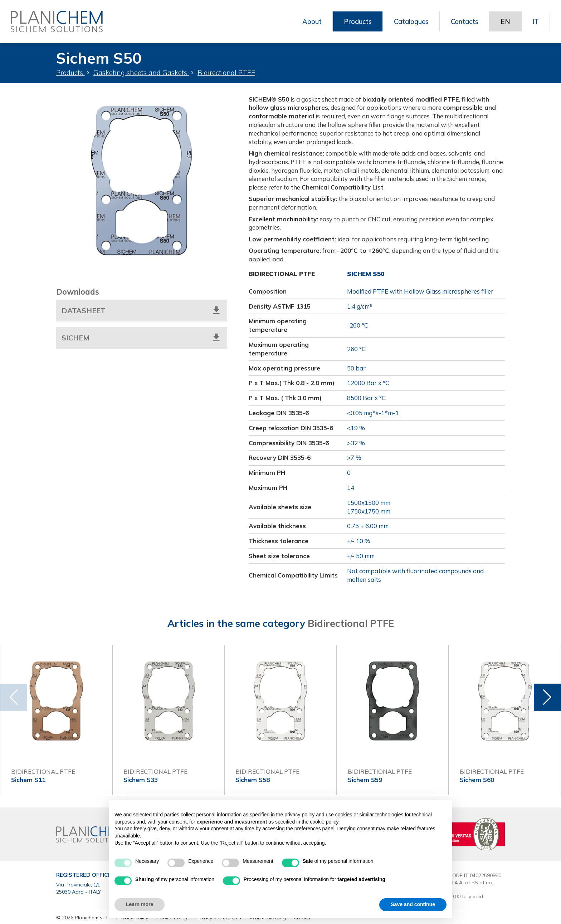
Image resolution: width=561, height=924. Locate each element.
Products (70, 73)
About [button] (309, 21)
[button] (548, 697)
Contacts (464, 21)
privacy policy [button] (299, 815)
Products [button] (355, 21)
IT (536, 21)
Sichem (142, 337)
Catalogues (409, 21)
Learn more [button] (140, 904)
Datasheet (142, 310)
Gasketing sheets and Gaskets (141, 73)
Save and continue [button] (413, 904)
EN (505, 21)
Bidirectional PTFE (226, 73)
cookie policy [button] (324, 822)
